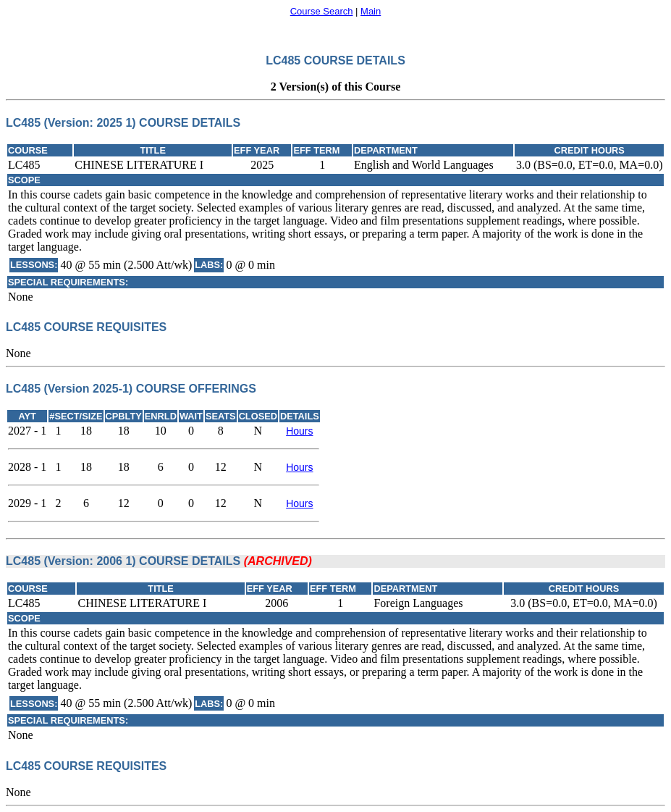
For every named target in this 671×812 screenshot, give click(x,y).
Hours (299, 431)
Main (371, 11)
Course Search (322, 11)
